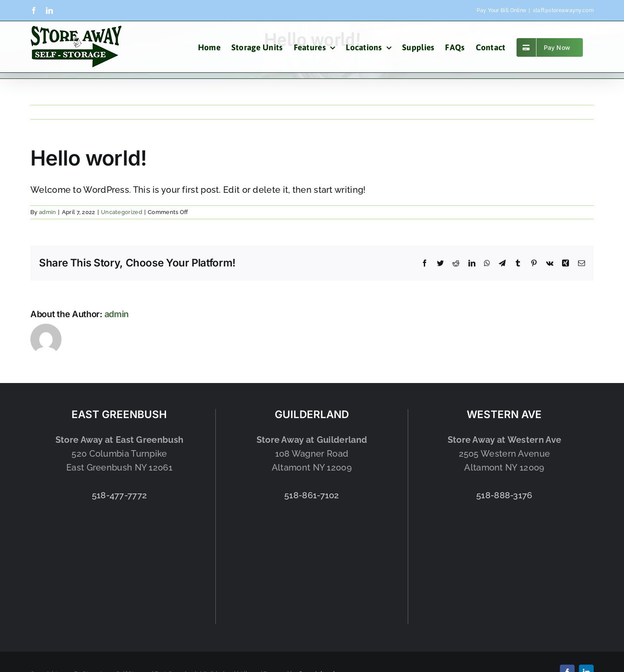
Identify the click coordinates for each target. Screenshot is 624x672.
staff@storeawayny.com (563, 10)
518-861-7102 (312, 495)
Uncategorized (122, 212)
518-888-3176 (504, 495)
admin (48, 212)
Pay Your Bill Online (501, 10)
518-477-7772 (120, 495)
